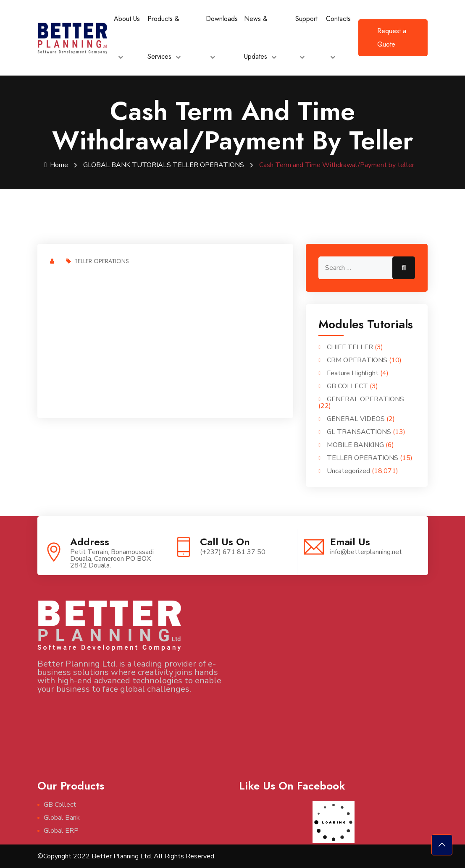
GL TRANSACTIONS (359, 432)
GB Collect (60, 805)
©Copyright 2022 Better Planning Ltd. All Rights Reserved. (126, 856)
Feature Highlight (353, 373)
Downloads (222, 19)
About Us (127, 19)
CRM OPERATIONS (357, 360)
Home (56, 165)
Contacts (338, 19)
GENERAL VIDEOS (356, 419)
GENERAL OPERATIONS (365, 399)
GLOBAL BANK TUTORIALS (127, 165)
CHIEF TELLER (350, 347)
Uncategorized (348, 471)
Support (306, 19)
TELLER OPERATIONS (208, 165)
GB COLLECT (347, 386)
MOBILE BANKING (355, 445)
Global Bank (62, 818)
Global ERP (61, 831)
